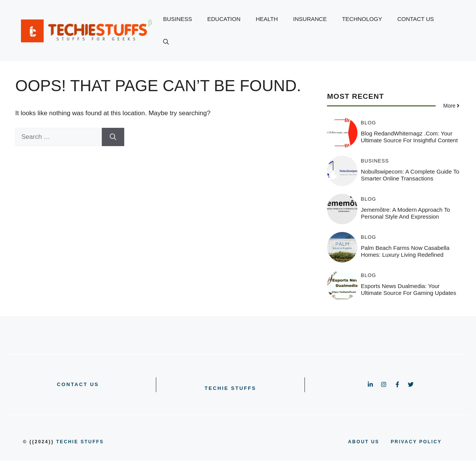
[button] (166, 42)
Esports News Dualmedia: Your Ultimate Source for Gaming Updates (409, 289)
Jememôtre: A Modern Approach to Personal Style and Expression (405, 213)
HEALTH (267, 19)
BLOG (369, 123)
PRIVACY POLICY (416, 442)
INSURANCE (310, 19)
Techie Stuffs (231, 388)
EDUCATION (224, 19)
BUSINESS (178, 19)
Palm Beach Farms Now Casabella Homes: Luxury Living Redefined (405, 251)
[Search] (113, 137)
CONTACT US (415, 19)
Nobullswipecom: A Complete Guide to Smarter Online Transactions (410, 175)
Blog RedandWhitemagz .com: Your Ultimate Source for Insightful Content (409, 137)
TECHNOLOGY (362, 19)
